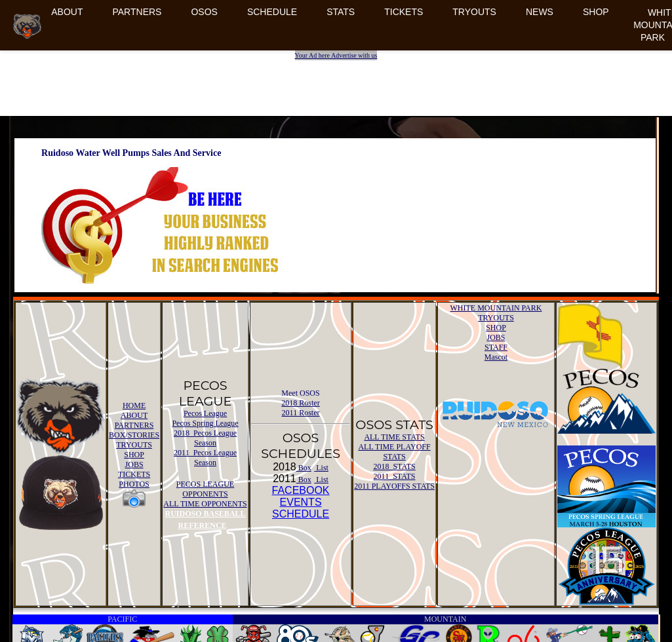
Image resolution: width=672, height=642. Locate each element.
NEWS (540, 12)
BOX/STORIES (134, 435)
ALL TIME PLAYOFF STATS (394, 452)
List (321, 468)
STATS (341, 12)
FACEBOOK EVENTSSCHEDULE (301, 502)
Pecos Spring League (205, 423)
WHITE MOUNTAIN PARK (496, 308)
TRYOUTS (474, 12)
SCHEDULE (272, 12)
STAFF (496, 347)
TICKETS (404, 12)
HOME (134, 406)
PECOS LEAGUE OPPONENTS (205, 489)
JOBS (134, 464)
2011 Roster (301, 413)
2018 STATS (394, 466)
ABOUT (67, 12)
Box (304, 468)
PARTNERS (137, 12)
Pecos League (205, 413)
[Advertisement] (338, 80)
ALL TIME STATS (394, 437)
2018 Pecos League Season (205, 438)
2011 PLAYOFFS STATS (394, 486)
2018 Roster (300, 403)
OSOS (204, 12)
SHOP (596, 12)
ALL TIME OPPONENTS (205, 504)
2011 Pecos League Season (205, 458)
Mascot (496, 357)
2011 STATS (395, 476)
